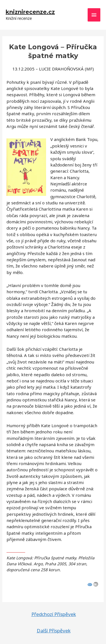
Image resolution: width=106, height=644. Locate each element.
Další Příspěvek (54, 631)
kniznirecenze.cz (30, 12)
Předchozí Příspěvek (54, 614)
